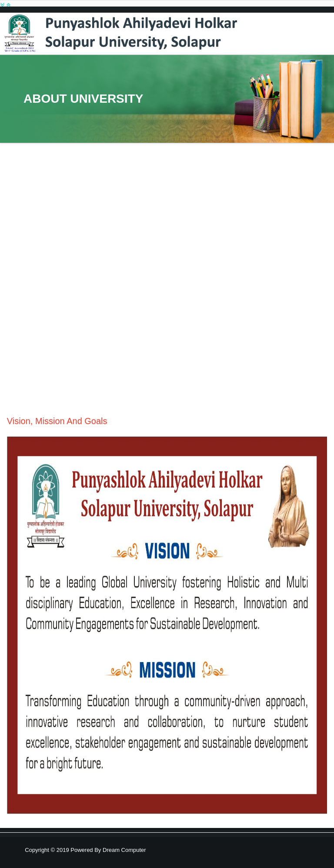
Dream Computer (123, 850)
